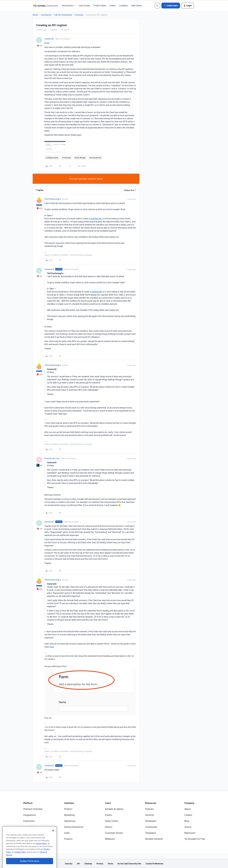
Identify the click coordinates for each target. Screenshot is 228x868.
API (78, 864)
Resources (151, 803)
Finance (68, 839)
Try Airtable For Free (195, 839)
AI (24, 833)
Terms (110, 864)
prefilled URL (96, 218)
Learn (108, 803)
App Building (30, 827)
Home (35, 15)
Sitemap (88, 864)
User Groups (84, 5)
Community (46, 15)
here (52, 647)
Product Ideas (100, 5)
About (188, 809)
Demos (109, 827)
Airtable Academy (114, 809)
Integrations (30, 815)
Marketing (69, 815)
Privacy (100, 864)
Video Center (112, 821)
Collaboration (52, 158)
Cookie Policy (41, 858)
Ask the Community (63, 15)
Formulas (79, 15)
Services (149, 815)
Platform (28, 803)
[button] (171, 6)
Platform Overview (33, 809)
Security (69, 864)
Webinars (110, 839)
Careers (188, 815)
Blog (187, 821)
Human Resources (74, 827)
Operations (70, 821)
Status (188, 827)
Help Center (136, 5)
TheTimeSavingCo (53, 199)
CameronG (49, 39)
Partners (149, 809)
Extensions (29, 821)
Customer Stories (114, 833)
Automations (95, 158)
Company (189, 803)
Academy (123, 5)
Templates (150, 833)
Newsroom (190, 833)
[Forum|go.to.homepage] (46, 6)
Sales (67, 833)
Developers (151, 821)
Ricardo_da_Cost (52, 458)
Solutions (69, 803)
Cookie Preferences (154, 864)
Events (113, 5)
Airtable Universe (154, 839)
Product (68, 809)
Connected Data (32, 839)
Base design (80, 158)
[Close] (53, 845)
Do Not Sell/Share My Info (129, 864)
